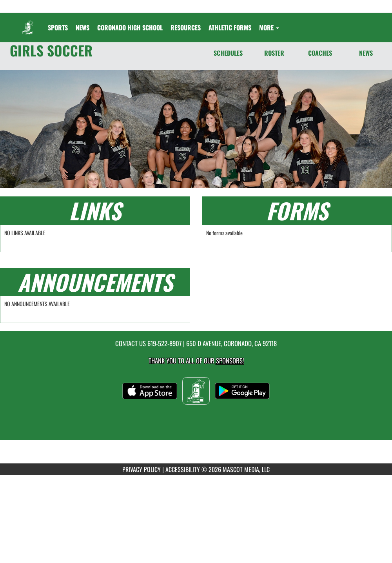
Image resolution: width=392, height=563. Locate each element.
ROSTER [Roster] (274, 53)
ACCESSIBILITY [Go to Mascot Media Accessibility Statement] (183, 469)
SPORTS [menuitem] (58, 27)
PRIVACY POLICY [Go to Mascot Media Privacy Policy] (142, 469)
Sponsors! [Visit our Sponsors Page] (230, 361)
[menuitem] (83, 27)
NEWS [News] (366, 53)
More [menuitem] (269, 27)
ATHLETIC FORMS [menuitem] (230, 27)
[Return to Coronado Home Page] (28, 23)
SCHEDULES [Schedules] (228, 53)
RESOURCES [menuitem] (186, 27)
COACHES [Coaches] (320, 53)
